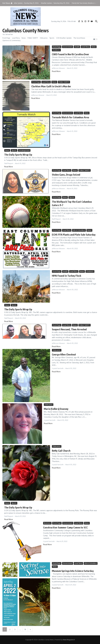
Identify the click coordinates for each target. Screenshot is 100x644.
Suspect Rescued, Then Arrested (69, 329)
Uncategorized (24, 150)
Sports (52, 38)
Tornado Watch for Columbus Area (70, 117)
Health (77, 47)
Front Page (6, 38)
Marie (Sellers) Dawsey (56, 409)
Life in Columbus (79, 230)
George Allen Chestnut (64, 354)
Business (47, 523)
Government (68, 47)
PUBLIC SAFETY (33, 38)
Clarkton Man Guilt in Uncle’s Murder (51, 86)
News (24, 38)
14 (25, 629)
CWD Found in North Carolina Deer (70, 54)
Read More (56, 71)
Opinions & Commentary (11, 40)
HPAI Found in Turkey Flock (67, 276)
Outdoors (56, 50)
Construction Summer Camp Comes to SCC (65, 527)
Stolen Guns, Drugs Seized (66, 175)
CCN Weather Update (64, 38)
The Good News (79, 38)
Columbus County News (26, 30)
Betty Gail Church (61, 451)
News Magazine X (69, 640)
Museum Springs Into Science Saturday (73, 571)
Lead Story (16, 38)
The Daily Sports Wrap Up (18, 155)
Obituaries (44, 38)
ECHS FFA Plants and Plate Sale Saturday (74, 234)
